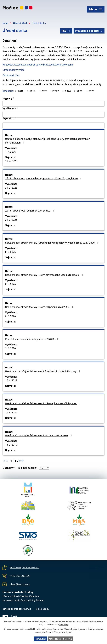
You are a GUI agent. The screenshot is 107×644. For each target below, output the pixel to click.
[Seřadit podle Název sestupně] (13, 98)
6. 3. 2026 (10, 252)
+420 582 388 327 (20, 576)
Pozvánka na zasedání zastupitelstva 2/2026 (32, 339)
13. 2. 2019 (11, 445)
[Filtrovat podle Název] (53, 104)
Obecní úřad (20, 23)
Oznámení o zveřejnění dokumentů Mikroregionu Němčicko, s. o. (43, 403)
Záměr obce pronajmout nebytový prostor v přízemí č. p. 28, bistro (44, 178)
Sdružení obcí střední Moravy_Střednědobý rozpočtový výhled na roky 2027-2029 (52, 243)
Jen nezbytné (55, 639)
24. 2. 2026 (11, 188)
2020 (44, 91)
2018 (21, 91)
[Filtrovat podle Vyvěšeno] (53, 115)
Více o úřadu (42, 609)
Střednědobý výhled (14, 70)
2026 (91, 91)
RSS (66, 31)
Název (7, 99)
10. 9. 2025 (11, 413)
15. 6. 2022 (11, 380)
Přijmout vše (40, 639)
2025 (80, 91)
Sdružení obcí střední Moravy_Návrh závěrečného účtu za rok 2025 (45, 275)
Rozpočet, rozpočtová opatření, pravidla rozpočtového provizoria (38, 65)
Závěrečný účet (11, 75)
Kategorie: (8, 91)
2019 (32, 91)
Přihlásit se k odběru (89, 31)
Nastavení (68, 639)
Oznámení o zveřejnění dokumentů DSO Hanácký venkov (39, 435)
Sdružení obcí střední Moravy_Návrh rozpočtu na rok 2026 (40, 307)
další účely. (64, 625)
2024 (68, 91)
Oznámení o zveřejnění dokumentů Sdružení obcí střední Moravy (43, 371)
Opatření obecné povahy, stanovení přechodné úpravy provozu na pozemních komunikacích (48, 141)
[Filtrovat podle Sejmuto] (53, 125)
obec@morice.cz (20, 584)
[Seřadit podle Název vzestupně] (13, 97)
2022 (56, 91)
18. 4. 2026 (11, 161)
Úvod (5, 23)
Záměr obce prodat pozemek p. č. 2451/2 (30, 211)
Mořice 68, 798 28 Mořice (24, 568)
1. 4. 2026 (10, 152)
